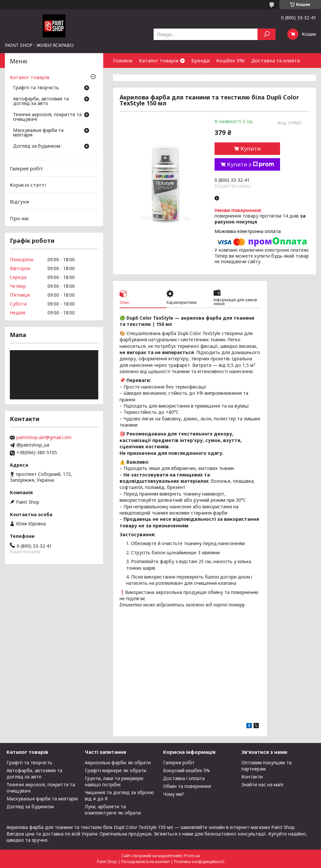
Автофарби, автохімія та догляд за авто (41, 101)
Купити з (251, 164)
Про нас (20, 218)
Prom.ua (192, 856)
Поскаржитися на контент (145, 862)
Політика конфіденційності (199, 862)
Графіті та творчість (36, 88)
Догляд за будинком (37, 146)
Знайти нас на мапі (262, 784)
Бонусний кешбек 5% (187, 770)
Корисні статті (28, 185)
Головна (123, 60)
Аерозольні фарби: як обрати (118, 762)
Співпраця (214, 75)
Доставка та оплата (275, 60)
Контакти (183, 75)
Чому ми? (174, 794)
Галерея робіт (27, 168)
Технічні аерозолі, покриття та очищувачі (47, 117)
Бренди (200, 60)
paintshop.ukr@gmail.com (44, 437)
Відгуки (19, 201)
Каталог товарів (159, 60)
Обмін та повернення (139, 75)
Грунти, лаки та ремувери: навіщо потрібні (114, 781)
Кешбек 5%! (230, 60)
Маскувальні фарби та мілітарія (38, 133)
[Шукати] (266, 34)
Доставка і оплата (184, 778)
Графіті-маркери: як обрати (115, 770)
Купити (251, 149)
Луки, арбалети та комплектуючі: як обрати (113, 810)
